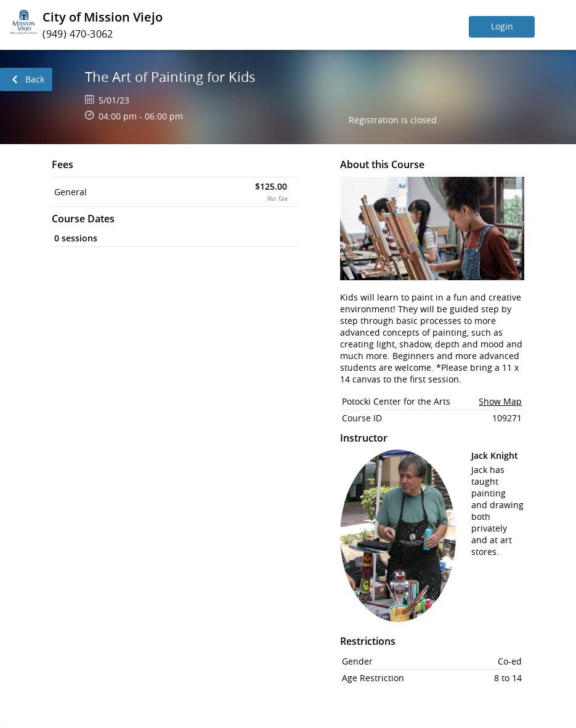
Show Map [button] (500, 401)
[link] (26, 79)
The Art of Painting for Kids (170, 77)
